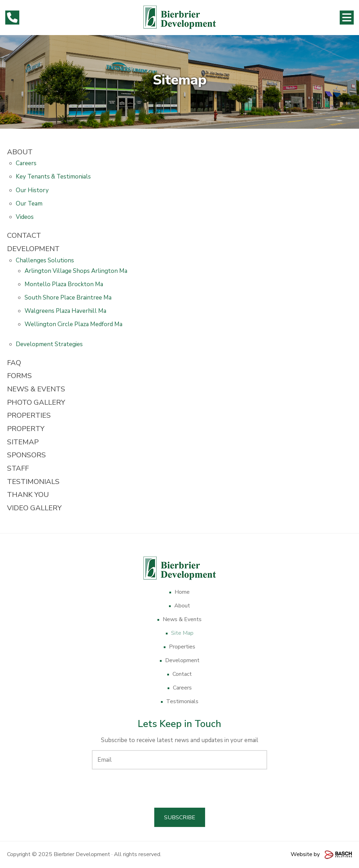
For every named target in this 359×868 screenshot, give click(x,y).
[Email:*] (179, 760)
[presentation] (179, 788)
